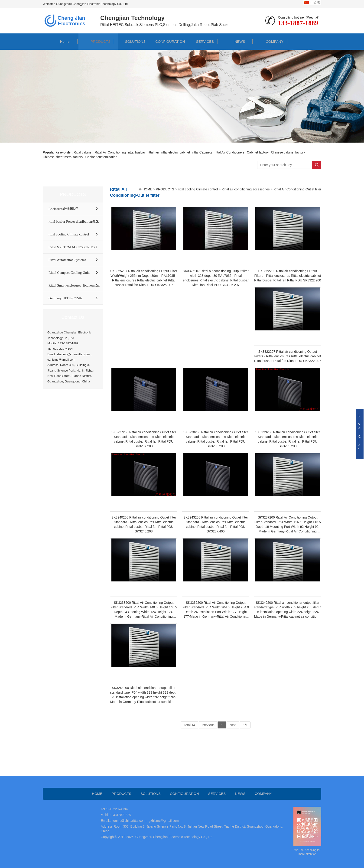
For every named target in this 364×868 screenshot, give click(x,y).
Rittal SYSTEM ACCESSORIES (72, 247)
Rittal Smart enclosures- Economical (74, 285)
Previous (208, 725)
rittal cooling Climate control (69, 234)
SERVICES (200, 41)
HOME (147, 189)
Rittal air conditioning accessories (246, 189)
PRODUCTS (96, 41)
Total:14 (189, 725)
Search (317, 165)
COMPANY (270, 41)
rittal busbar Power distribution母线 (74, 222)
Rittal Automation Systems (67, 260)
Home (60, 41)
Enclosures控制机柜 (63, 209)
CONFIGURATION (165, 41)
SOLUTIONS (131, 41)
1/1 (245, 725)
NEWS (235, 41)
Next (233, 725)
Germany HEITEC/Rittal (66, 298)
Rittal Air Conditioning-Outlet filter (297, 189)
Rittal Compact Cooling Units (69, 273)
